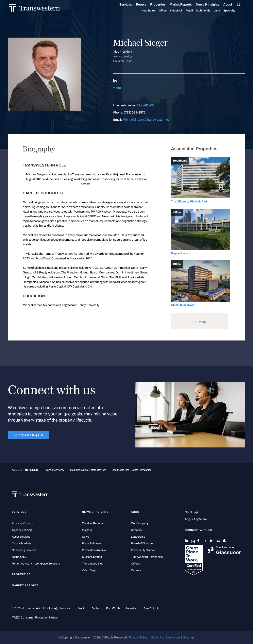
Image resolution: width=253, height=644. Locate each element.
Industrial (181, 11)
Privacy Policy (138, 637)
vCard (117, 88)
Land (222, 11)
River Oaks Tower (183, 305)
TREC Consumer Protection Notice (35, 618)
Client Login (192, 512)
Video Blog (89, 570)
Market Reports (186, 4)
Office (168, 11)
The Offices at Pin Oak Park (189, 201)
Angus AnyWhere (196, 519)
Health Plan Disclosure (165, 637)
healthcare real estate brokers (88, 470)
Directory (137, 530)
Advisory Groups (22, 523)
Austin (81, 608)
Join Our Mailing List (29, 435)
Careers (136, 570)
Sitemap (188, 637)
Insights (87, 530)
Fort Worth (113, 608)
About (232, 5)
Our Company (140, 523)
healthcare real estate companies (132, 470)
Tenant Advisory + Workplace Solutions (36, 564)
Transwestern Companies (147, 557)
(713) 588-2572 (135, 112)
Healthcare (153, 11)
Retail (194, 11)
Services (130, 5)
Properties (163, 4)
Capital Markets (22, 543)
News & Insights (212, 5)
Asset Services (21, 537)
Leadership (138, 537)
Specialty (234, 11)
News (85, 537)
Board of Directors (142, 543)
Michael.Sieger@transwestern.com (147, 120)
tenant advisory (55, 470)
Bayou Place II (181, 253)
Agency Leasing (22, 530)
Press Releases (92, 543)
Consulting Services (24, 550)
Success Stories (92, 557)
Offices (135, 564)
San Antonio (152, 608)
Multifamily (208, 11)
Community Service (143, 550)
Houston (132, 608)
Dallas (96, 608)
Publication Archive (94, 550)
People (146, 4)
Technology (19, 557)
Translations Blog (93, 564)
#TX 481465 (145, 105)
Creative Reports (93, 523)
